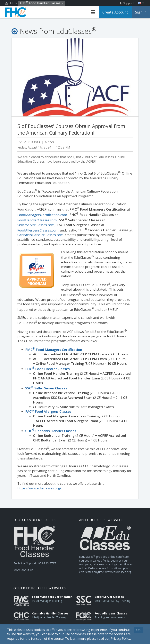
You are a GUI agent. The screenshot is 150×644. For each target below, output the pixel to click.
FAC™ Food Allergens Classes (48, 411)
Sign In (141, 12)
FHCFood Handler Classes (47, 369)
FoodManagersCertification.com (42, 215)
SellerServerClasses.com (36, 225)
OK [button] (138, 630)
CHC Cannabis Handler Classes (51, 431)
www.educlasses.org (118, 572)
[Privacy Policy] (121, 639)
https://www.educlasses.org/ (39, 488)
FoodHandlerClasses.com (37, 220)
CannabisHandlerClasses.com (40, 235)
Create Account (115, 12)
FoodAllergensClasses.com (38, 230)
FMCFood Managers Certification (54, 350)
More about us (26, 570)
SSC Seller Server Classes (46, 388)
